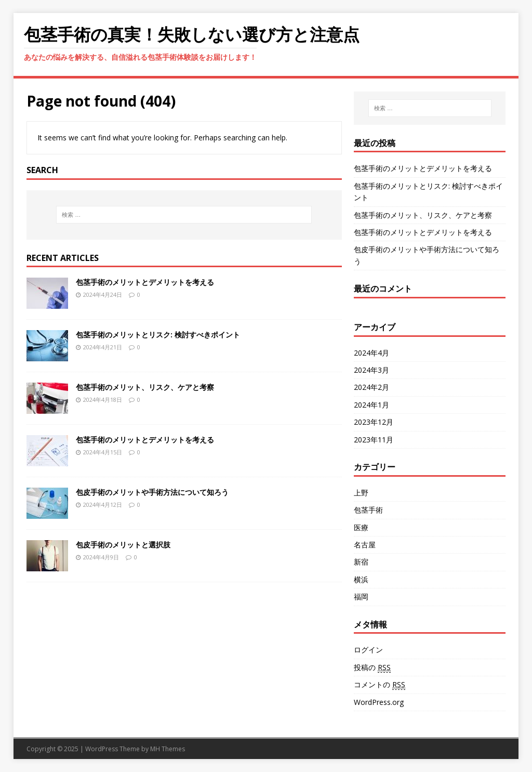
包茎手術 (368, 510)
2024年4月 (371, 353)
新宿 (361, 562)
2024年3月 (371, 370)
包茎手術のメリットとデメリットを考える (145, 282)
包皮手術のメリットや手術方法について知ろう (152, 492)
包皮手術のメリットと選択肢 (123, 545)
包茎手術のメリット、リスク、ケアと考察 (145, 387)
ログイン (368, 650)
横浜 (361, 579)
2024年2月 (371, 387)
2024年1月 (371, 405)
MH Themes (168, 749)
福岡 (361, 597)
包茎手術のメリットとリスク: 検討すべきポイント (158, 335)
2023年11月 (374, 440)
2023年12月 (374, 422)
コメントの (380, 685)
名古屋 (365, 545)
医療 (361, 527)
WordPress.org (379, 702)
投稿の (372, 668)
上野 (361, 493)
